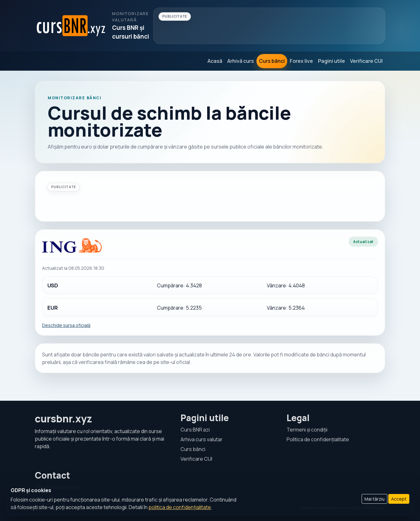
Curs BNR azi (195, 430)
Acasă (215, 61)
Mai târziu (374, 499)
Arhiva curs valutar (202, 439)
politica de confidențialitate (180, 507)
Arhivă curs (241, 61)
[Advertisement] (269, 26)
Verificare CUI (366, 61)
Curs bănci (272, 61)
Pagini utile (331, 61)
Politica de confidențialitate (318, 439)
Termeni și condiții (307, 430)
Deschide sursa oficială (66, 325)
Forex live (301, 61)
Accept (399, 499)
